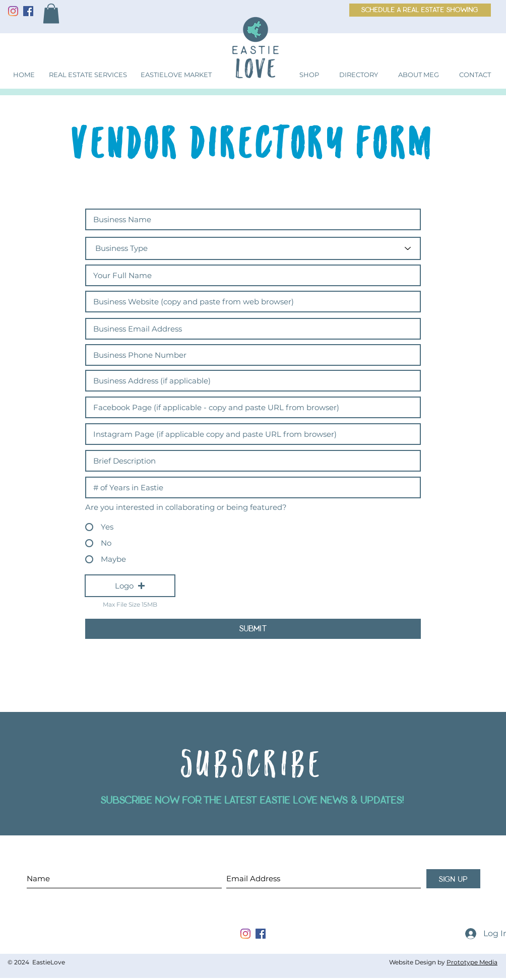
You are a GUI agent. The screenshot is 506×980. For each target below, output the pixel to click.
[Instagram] (13, 11)
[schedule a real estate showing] (420, 10)
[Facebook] (28, 11)
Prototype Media (472, 962)
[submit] (253, 629)
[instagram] (245, 934)
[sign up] (453, 879)
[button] (51, 13)
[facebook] (261, 934)
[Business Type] (253, 248)
